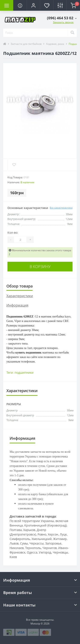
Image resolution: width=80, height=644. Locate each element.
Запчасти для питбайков (26, 44)
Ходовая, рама (55, 44)
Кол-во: (13, 232)
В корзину (40, 266)
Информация (17, 305)
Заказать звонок (63, 22)
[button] (33, 5)
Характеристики (20, 296)
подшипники (24, 372)
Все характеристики (61, 208)
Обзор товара (20, 286)
